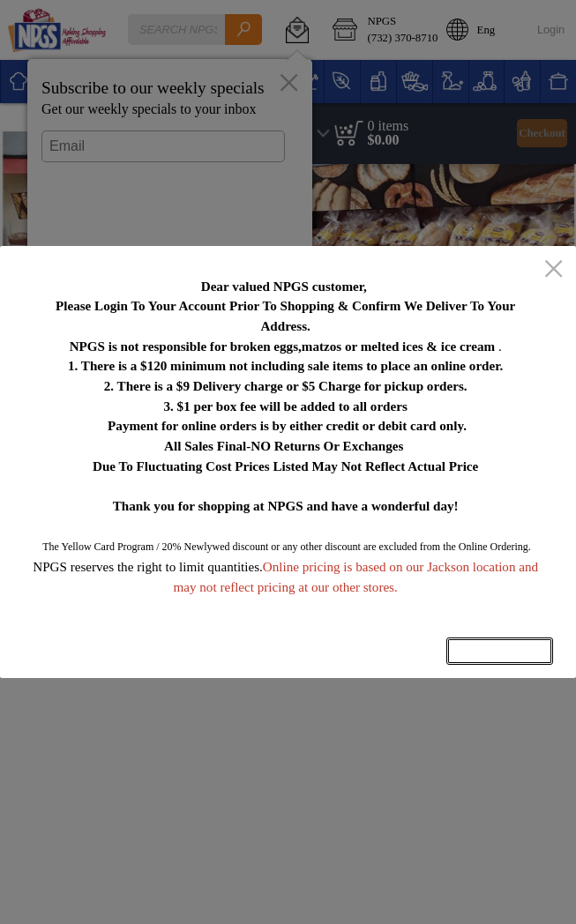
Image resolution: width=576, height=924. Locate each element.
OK (500, 651)
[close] (554, 270)
